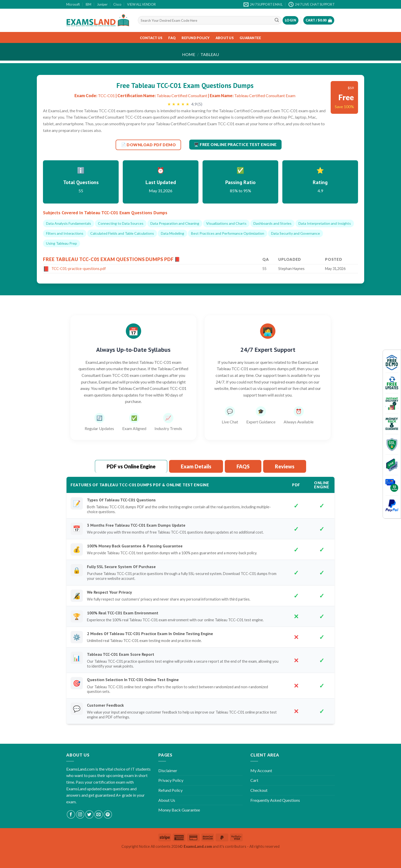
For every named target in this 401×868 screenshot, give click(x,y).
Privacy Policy (171, 780)
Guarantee (250, 38)
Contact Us (151, 38)
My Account (261, 770)
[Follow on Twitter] (89, 814)
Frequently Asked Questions (275, 800)
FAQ (172, 38)
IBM (88, 4)
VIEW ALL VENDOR (141, 4)
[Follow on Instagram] (80, 814)
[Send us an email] (99, 814)
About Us (225, 38)
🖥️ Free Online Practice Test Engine (235, 144)
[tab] (131, 467)
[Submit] (277, 20)
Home (189, 54)
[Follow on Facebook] (71, 814)
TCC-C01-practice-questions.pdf (79, 269)
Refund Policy (196, 38)
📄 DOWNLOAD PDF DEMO (148, 145)
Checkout (259, 790)
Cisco (117, 4)
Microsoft (73, 4)
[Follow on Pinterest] (108, 814)
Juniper (102, 4)
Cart (254, 780)
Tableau (210, 54)
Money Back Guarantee (179, 810)
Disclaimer (168, 770)
